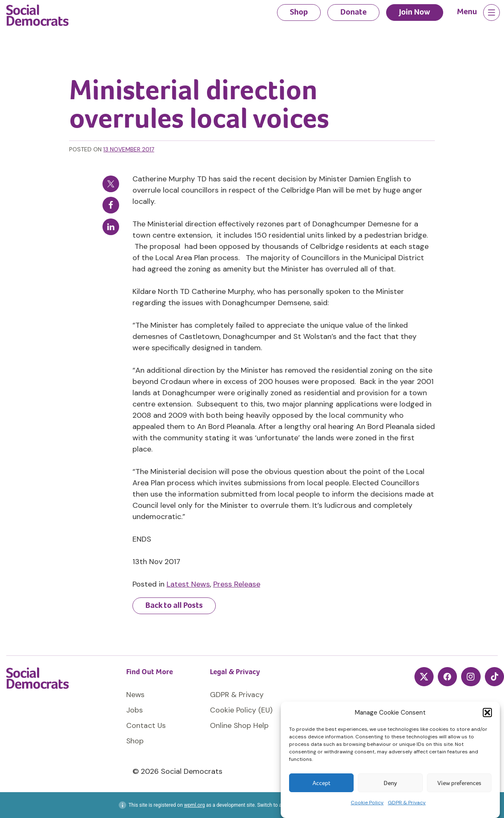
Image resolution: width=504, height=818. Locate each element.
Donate (353, 12)
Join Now (415, 12)
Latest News (188, 584)
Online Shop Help (240, 725)
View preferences (459, 783)
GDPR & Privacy (407, 803)
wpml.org (195, 805)
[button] (487, 713)
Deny (390, 783)
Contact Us (146, 725)
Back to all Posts (174, 605)
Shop (299, 12)
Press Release (237, 584)
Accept (321, 783)
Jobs (135, 710)
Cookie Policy (367, 803)
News (136, 695)
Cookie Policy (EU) (241, 710)
